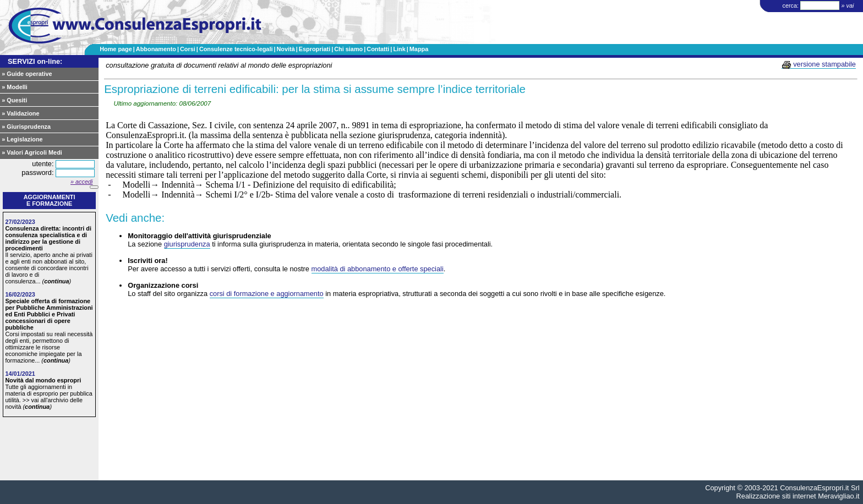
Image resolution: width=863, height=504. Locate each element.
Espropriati (315, 49)
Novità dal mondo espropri (43, 380)
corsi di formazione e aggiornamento (267, 294)
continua (56, 281)
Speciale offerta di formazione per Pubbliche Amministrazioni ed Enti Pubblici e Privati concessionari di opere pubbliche (49, 314)
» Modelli (15, 87)
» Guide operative (27, 74)
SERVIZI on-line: (35, 61)
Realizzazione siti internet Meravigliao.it (798, 496)
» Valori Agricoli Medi (32, 152)
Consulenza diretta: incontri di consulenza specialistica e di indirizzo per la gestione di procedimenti (48, 238)
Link (399, 49)
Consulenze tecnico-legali (236, 49)
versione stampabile (819, 64)
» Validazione (20, 113)
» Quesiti (14, 100)
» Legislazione (22, 139)
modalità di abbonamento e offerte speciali (378, 269)
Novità (285, 49)
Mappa (419, 49)
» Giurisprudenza (26, 127)
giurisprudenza (187, 244)
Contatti (378, 49)
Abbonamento (156, 49)
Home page (116, 49)
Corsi (188, 49)
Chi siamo (348, 49)
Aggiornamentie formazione (50, 200)
